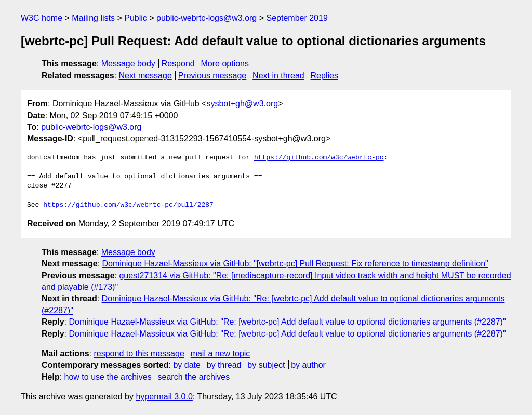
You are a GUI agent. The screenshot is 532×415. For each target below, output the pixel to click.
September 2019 (297, 18)
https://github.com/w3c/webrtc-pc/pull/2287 (128, 205)
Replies (324, 76)
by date (187, 365)
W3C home (42, 18)
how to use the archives (108, 377)
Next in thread (278, 76)
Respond (178, 64)
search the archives (194, 377)
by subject (266, 365)
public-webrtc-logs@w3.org (207, 18)
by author (308, 365)
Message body (128, 64)
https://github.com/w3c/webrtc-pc (319, 158)
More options (225, 64)
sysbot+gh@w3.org (242, 104)
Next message (145, 76)
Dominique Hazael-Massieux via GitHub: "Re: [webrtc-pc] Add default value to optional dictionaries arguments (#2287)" (287, 322)
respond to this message (139, 353)
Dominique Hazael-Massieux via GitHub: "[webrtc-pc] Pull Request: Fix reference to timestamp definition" (295, 264)
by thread (224, 365)
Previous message (212, 76)
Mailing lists (93, 18)
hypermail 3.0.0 (164, 397)
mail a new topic (221, 353)
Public (136, 18)
